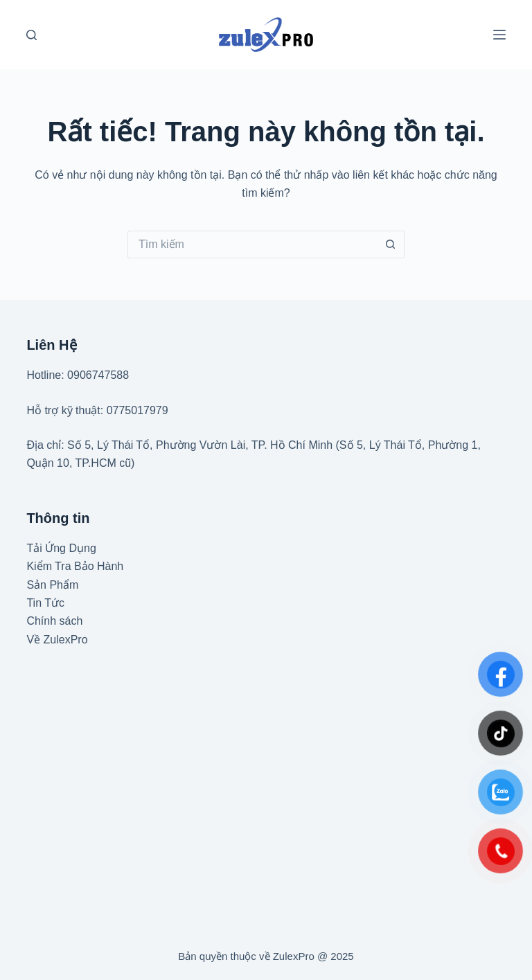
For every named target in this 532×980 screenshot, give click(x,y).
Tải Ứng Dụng (61, 548)
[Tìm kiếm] (32, 35)
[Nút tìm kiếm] (391, 244)
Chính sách (54, 621)
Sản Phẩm (52, 585)
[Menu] (499, 35)
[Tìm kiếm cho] (252, 244)
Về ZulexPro (57, 640)
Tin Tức (45, 603)
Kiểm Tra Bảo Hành (75, 566)
